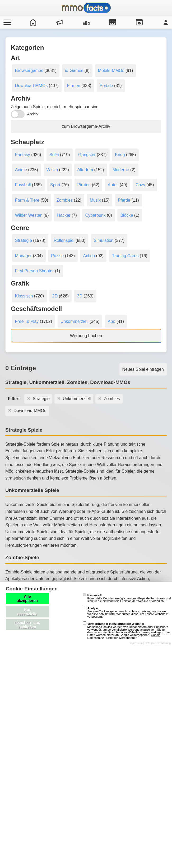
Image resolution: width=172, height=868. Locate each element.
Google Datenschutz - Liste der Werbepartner (124, 636)
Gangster (87, 155)
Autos (113, 185)
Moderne (121, 170)
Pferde (124, 200)
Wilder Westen (29, 215)
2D (55, 296)
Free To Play (27, 321)
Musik (95, 200)
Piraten (84, 185)
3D (80, 296)
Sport (55, 185)
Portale (106, 86)
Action (89, 256)
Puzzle (57, 256)
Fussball (23, 185)
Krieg (120, 155)
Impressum (136, 643)
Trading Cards (125, 256)
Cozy (140, 185)
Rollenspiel (64, 240)
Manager (23, 256)
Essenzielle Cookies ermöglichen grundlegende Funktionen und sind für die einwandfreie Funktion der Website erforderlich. (127, 598)
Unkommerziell (75, 321)
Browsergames (29, 71)
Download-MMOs (31, 86)
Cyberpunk (95, 215)
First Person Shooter (34, 271)
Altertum (85, 170)
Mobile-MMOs (111, 71)
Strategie (24, 240)
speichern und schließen (27, 625)
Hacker (64, 215)
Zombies (65, 200)
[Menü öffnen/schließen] (6, 22)
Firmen (74, 86)
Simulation (104, 240)
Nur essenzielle (27, 612)
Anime (21, 170)
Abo (111, 321)
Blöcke (127, 215)
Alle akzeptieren (27, 599)
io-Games (74, 71)
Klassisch (24, 296)
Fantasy (23, 155)
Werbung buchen (86, 336)
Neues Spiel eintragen (143, 369)
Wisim (52, 170)
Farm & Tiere (27, 200)
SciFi (54, 155)
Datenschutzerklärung (158, 643)
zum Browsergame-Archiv (86, 126)
